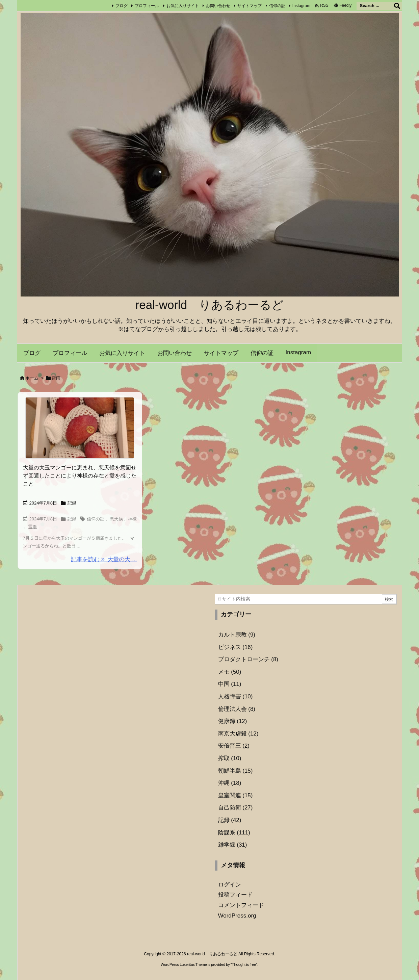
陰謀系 (234, 833)
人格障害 (235, 697)
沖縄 (230, 783)
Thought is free (244, 964)
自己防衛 (235, 808)
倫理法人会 (237, 709)
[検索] (397, 6)
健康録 (233, 721)
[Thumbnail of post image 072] (80, 428)
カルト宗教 (237, 635)
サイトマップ (250, 6)
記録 (72, 503)
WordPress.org (237, 916)
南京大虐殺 (238, 734)
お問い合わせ (218, 6)
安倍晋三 (234, 746)
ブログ (122, 6)
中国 (230, 684)
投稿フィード (235, 895)
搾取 (230, 758)
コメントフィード (241, 905)
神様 (132, 519)
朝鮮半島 (235, 771)
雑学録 (233, 845)
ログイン (230, 885)
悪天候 (116, 519)
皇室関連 (235, 795)
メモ (230, 672)
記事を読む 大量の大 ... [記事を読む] (104, 559)
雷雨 (32, 527)
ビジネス (235, 647)
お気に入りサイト (183, 6)
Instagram (301, 6)
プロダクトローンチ (248, 659)
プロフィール (147, 6)
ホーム (32, 378)
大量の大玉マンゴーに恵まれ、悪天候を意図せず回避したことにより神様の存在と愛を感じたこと (80, 476)
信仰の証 (277, 6)
